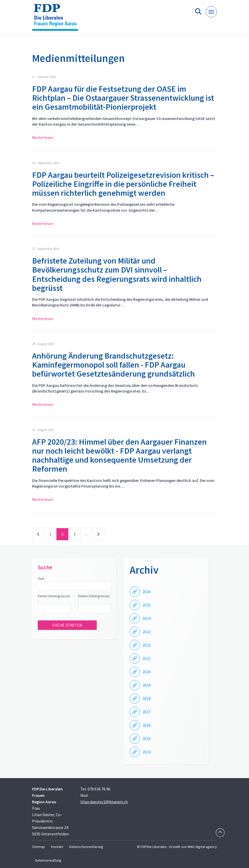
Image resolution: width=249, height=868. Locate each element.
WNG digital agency (202, 847)
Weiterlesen (43, 137)
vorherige (38, 535)
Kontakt (57, 847)
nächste (98, 535)
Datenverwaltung (48, 860)
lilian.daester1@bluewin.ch (104, 802)
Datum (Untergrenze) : (54, 599)
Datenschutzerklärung (86, 847)
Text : (42, 578)
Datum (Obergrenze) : (94, 599)
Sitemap (39, 847)
